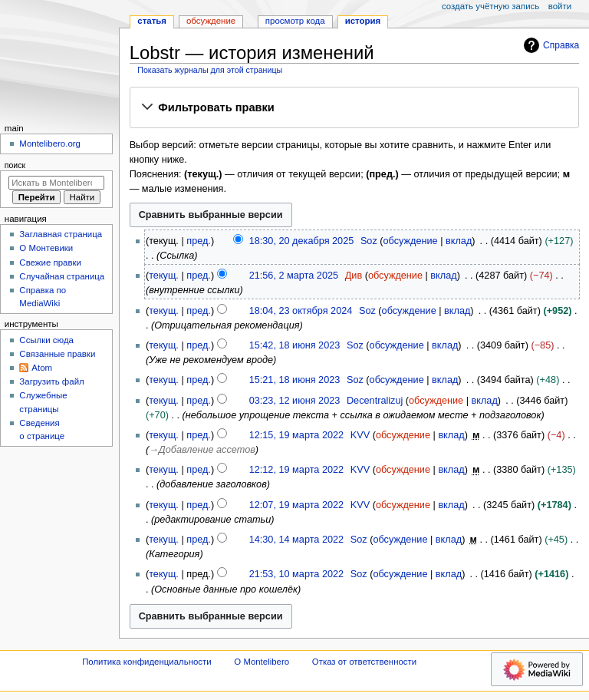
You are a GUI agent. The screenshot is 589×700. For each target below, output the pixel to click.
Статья (152, 21)
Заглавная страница (61, 234)
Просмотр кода (295, 21)
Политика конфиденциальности (147, 662)
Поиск (15, 165)
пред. (199, 241)
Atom (42, 368)
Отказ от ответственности (364, 662)
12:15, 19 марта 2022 (296, 435)
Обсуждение (211, 21)
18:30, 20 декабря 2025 (302, 241)
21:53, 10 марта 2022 (296, 574)
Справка (550, 45)
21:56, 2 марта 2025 (294, 276)
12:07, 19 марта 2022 (296, 505)
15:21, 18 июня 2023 (295, 380)
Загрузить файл (51, 381)
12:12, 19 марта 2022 (296, 470)
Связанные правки (57, 354)
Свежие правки (50, 262)
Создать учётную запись (490, 6)
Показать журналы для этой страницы (210, 70)
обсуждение (411, 241)
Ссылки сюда (46, 340)
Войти (560, 6)
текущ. (164, 276)
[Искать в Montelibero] (56, 183)
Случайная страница (62, 276)
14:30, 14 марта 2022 (296, 540)
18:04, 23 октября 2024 (301, 311)
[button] (354, 108)
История (363, 21)
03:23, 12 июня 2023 (295, 401)
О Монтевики (46, 248)
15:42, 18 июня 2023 (295, 345)
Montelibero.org (50, 144)
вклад (459, 241)
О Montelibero (262, 662)
